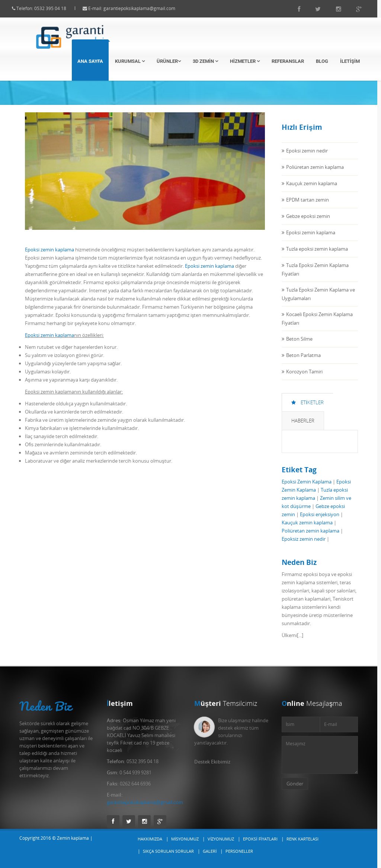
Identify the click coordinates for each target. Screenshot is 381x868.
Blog (322, 61)
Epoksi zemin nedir (307, 157)
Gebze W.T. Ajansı (39, 857)
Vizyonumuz (221, 839)
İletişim (350, 61)
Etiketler (308, 409)
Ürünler (169, 61)
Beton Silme (299, 345)
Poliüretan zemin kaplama (315, 174)
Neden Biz (46, 706)
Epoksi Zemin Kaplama (307, 488)
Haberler (303, 427)
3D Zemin (205, 61)
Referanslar (288, 61)
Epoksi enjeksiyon (320, 521)
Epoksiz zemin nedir (304, 546)
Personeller (239, 851)
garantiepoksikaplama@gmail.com (146, 8)
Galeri (210, 851)
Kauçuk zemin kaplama (312, 190)
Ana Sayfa (90, 61)
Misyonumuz (185, 839)
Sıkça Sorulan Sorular (168, 851)
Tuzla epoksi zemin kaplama (317, 255)
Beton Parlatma (303, 362)
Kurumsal (130, 61)
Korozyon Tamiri (304, 378)
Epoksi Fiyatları (260, 839)
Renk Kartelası (302, 839)
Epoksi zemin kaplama (49, 256)
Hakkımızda (150, 839)
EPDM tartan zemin (308, 206)
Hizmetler (245, 61)
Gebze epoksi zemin (308, 223)
